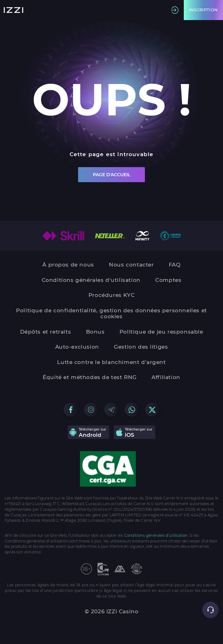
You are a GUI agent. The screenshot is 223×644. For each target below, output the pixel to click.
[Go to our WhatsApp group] (132, 410)
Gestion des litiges (141, 347)
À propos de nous (68, 265)
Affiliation (166, 377)
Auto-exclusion (77, 347)
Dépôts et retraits (46, 332)
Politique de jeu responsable (161, 332)
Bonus (95, 332)
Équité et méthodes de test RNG (90, 377)
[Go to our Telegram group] (111, 410)
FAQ (175, 265)
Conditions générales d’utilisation (156, 536)
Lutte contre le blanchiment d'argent (111, 362)
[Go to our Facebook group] (71, 410)
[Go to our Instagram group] (91, 410)
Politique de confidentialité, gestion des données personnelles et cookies (111, 314)
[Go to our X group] (152, 410)
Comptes (168, 280)
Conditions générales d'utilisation (91, 280)
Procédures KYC (111, 295)
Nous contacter (131, 265)
